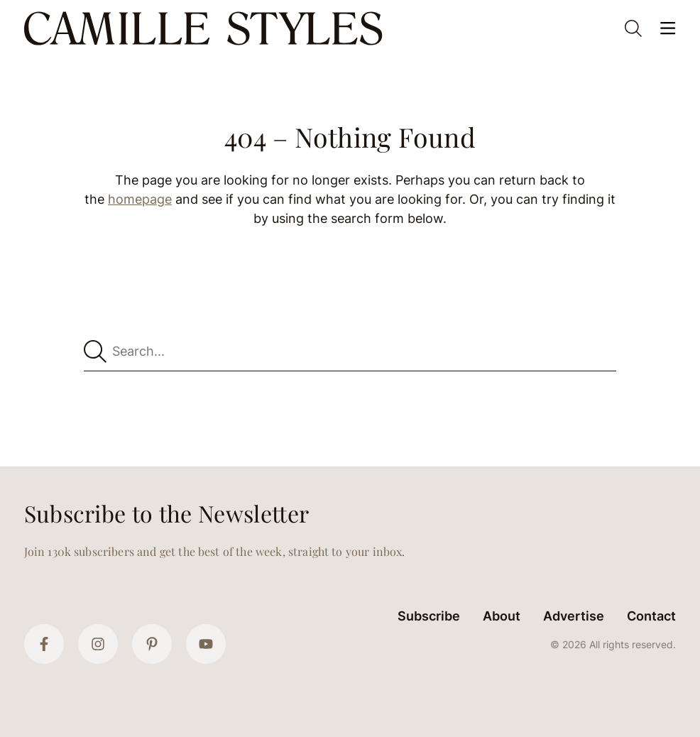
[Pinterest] (152, 644)
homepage (140, 199)
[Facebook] (44, 644)
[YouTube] (206, 644)
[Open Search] (633, 28)
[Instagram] (98, 644)
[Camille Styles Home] (206, 28)
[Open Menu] (667, 28)
